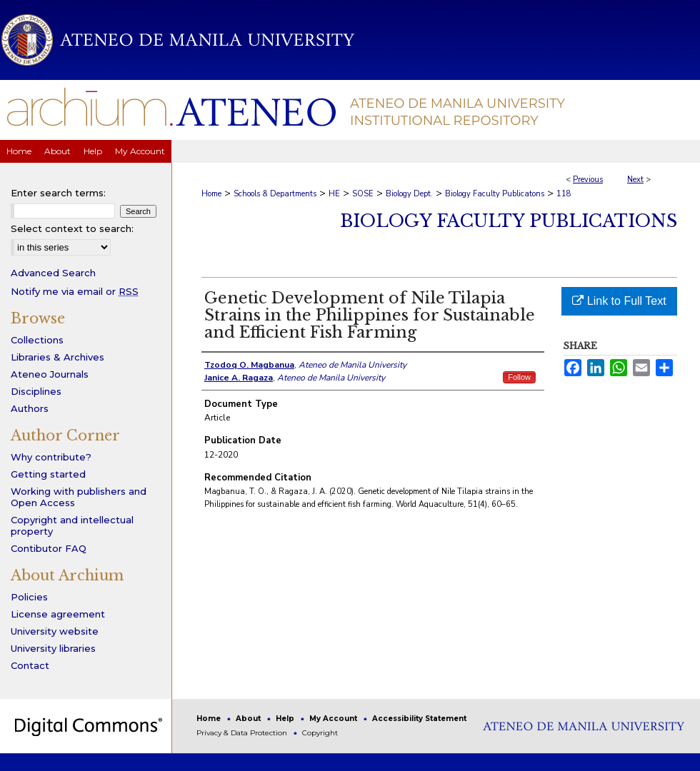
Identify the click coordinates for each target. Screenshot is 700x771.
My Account (334, 719)
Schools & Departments (275, 194)
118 (564, 194)
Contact (30, 665)
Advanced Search (53, 273)
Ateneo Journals (50, 374)
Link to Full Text (619, 301)
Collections (37, 340)
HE (334, 194)
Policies (29, 597)
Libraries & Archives (57, 357)
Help (286, 719)
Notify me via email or (75, 291)
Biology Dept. (409, 194)
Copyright (320, 733)
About (249, 719)
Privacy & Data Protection (243, 733)
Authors (30, 408)
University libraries (53, 648)
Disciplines (36, 391)
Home (211, 194)
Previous (588, 180)
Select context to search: (72, 228)
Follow (519, 377)
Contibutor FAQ (49, 548)
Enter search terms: (58, 193)
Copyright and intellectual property (72, 525)
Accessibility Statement (419, 719)
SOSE (363, 194)
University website (55, 631)
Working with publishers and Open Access (79, 497)
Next (635, 180)
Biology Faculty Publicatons (495, 194)
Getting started (48, 474)
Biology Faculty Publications (509, 221)
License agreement (58, 614)
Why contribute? (51, 457)
